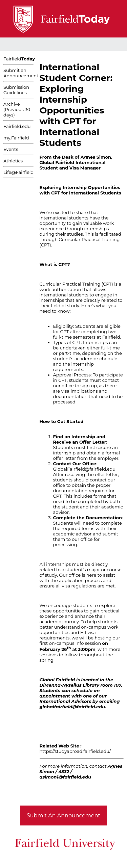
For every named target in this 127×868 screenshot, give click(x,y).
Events (11, 149)
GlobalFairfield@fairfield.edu (84, 469)
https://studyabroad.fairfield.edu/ (75, 751)
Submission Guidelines (16, 90)
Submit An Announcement (63, 816)
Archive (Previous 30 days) (17, 109)
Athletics (13, 161)
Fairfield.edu (17, 126)
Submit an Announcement (21, 73)
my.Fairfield (16, 138)
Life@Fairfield (18, 172)
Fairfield (19, 59)
